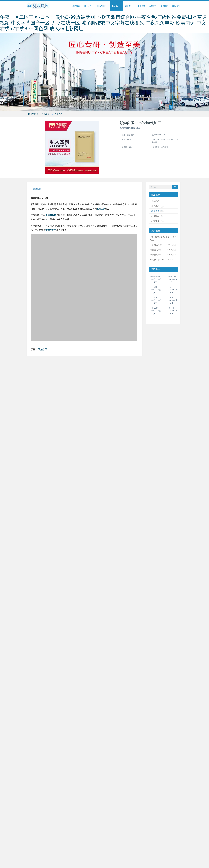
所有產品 (155, 201)
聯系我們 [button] (177, 6)
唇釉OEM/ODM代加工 (155, 300)
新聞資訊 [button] (129, 6)
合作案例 (153, 6)
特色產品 (157, 206)
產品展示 (47, 114)
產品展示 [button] (116, 6)
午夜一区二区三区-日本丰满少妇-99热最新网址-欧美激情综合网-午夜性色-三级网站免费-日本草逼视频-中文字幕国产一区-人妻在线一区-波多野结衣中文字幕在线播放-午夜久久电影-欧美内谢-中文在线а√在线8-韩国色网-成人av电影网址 (103, 23)
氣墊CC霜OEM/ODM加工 (162, 260)
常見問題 (164, 6)
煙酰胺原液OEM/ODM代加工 (164, 250)
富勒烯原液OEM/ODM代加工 (164, 245)
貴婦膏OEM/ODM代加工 (172, 311)
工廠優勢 (141, 6)
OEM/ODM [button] (102, 6)
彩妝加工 (157, 216)
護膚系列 (58, 114)
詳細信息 (37, 189)
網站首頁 (76, 6)
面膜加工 (43, 350)
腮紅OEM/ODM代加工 (155, 290)
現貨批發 (157, 221)
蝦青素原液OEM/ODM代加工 (164, 255)
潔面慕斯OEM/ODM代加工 (155, 311)
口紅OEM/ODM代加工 (172, 290)
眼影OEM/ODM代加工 (172, 300)
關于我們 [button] (88, 6)
